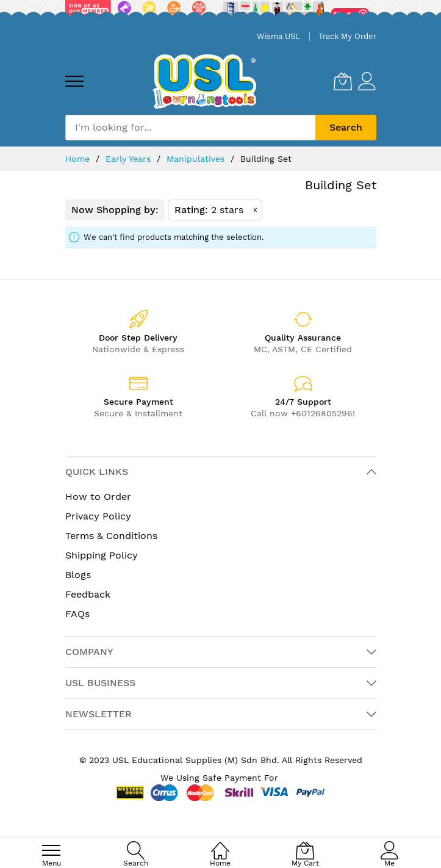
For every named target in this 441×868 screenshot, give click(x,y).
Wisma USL (278, 36)
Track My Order (347, 36)
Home (79, 159)
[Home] (220, 844)
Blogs (78, 575)
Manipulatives (197, 159)
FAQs (77, 614)
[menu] (74, 81)
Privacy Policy (98, 516)
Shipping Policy (102, 555)
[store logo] (204, 81)
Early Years (130, 159)
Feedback (88, 594)
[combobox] (190, 128)
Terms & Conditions (111, 536)
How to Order (98, 497)
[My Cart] (343, 81)
